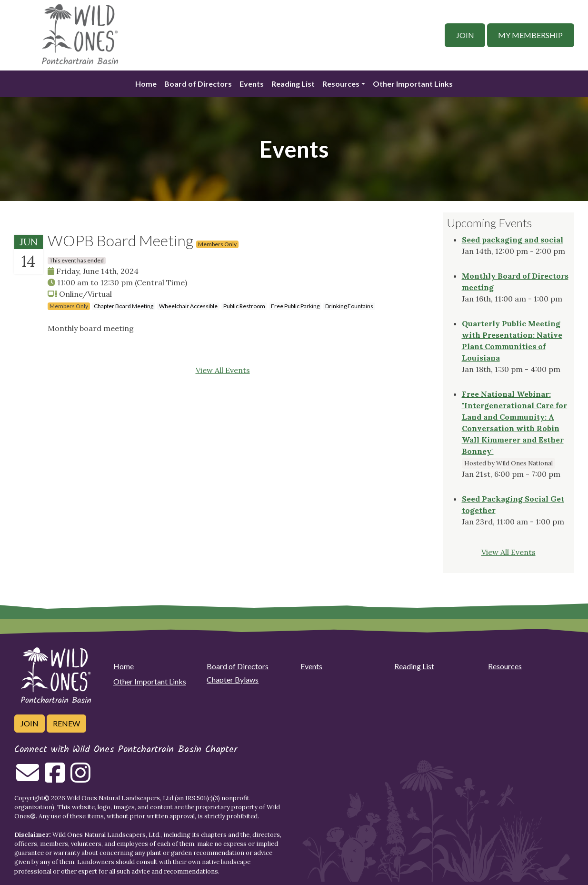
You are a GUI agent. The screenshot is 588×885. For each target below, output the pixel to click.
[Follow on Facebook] (55, 778)
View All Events (223, 370)
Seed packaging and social (513, 240)
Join (465, 35)
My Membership (530, 35)
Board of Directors (198, 84)
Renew (66, 723)
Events (252, 84)
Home (146, 84)
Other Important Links (413, 84)
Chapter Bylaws (233, 679)
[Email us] (28, 778)
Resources (341, 84)
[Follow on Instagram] (80, 778)
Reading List (293, 84)
